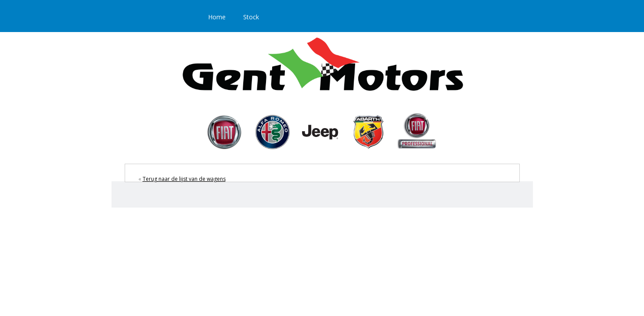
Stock (251, 17)
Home (217, 17)
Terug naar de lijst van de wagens (184, 179)
